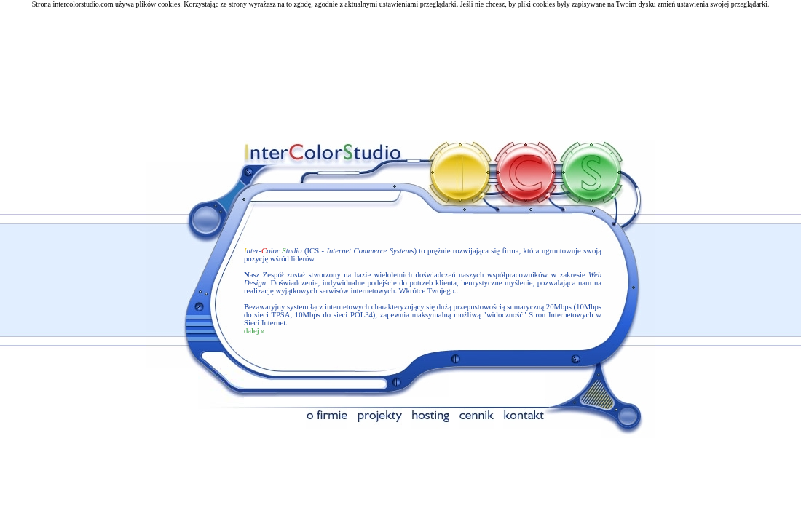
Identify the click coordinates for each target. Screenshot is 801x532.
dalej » (254, 326)
